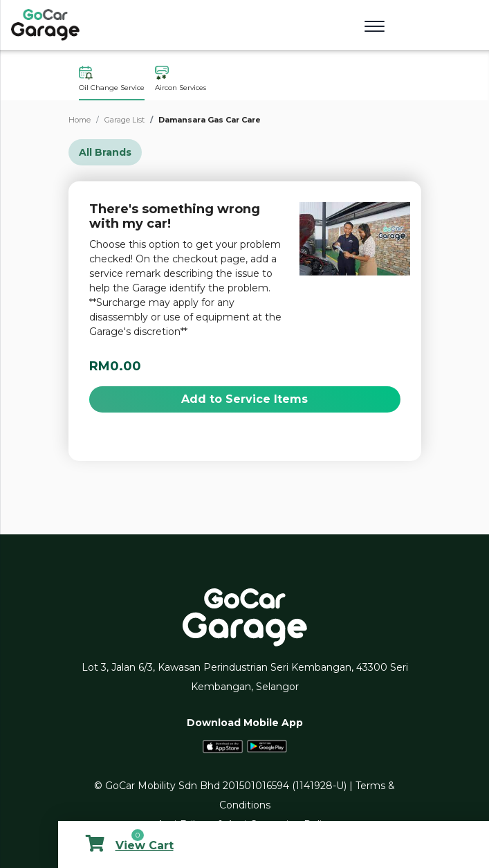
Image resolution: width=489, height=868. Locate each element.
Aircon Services (181, 79)
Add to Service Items (244, 399)
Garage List (124, 120)
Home (80, 120)
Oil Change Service (112, 79)
